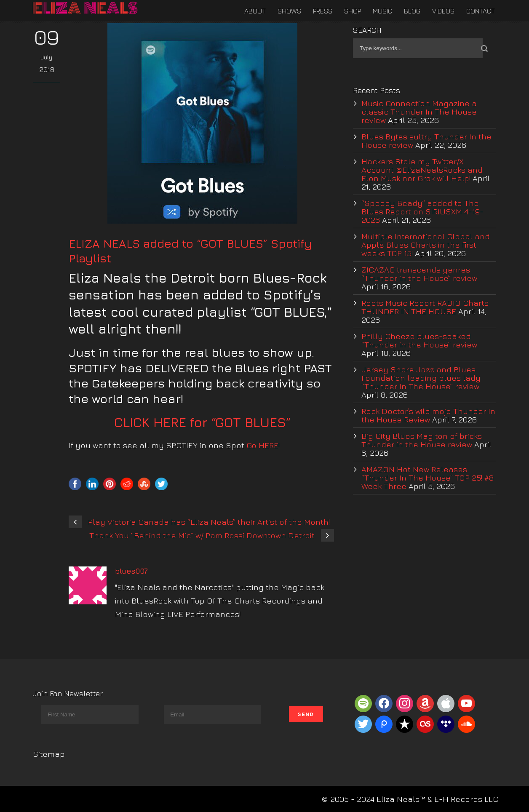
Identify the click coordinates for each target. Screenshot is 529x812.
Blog (412, 11)
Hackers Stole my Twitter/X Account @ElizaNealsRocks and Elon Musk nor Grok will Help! (422, 170)
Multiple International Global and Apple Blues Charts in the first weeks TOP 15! (426, 245)
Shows (289, 11)
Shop (353, 11)
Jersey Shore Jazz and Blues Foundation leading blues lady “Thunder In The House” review (421, 378)
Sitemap (49, 754)
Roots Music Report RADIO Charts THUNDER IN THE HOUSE (425, 307)
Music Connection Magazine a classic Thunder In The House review (419, 112)
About (255, 11)
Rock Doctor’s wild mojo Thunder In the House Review (428, 415)
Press (323, 11)
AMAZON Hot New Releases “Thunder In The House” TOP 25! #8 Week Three (427, 478)
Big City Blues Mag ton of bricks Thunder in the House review (422, 440)
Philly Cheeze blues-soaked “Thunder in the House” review (419, 340)
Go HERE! (263, 445)
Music (382, 11)
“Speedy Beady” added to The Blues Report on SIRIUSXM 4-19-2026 (422, 211)
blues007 (131, 571)
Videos (443, 11)
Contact (481, 11)
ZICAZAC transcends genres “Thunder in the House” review (419, 274)
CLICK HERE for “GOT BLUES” (203, 422)
